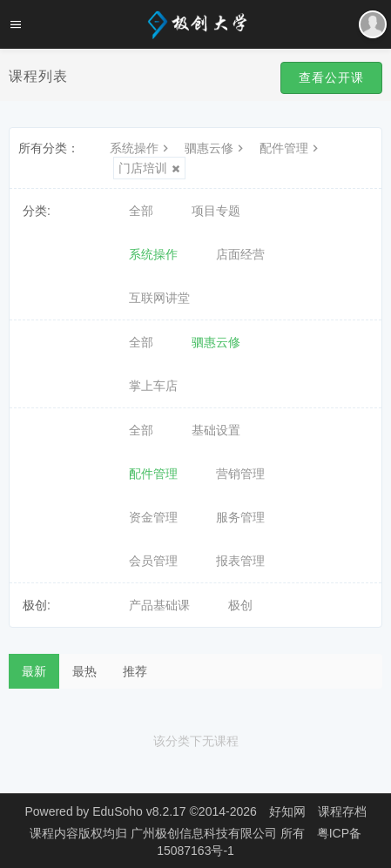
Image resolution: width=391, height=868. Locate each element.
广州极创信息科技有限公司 (206, 833)
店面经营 (240, 254)
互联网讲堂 (159, 298)
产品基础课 (159, 605)
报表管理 (240, 561)
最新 (34, 671)
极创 (240, 605)
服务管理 (240, 517)
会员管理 (153, 561)
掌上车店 (153, 386)
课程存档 (342, 811)
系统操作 (141, 148)
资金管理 (153, 517)
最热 (84, 671)
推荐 (135, 671)
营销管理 (240, 474)
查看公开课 (331, 77)
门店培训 (149, 168)
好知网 (287, 811)
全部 (141, 211)
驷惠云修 (216, 148)
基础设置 (216, 430)
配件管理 (291, 148)
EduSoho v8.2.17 (139, 811)
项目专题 (216, 211)
